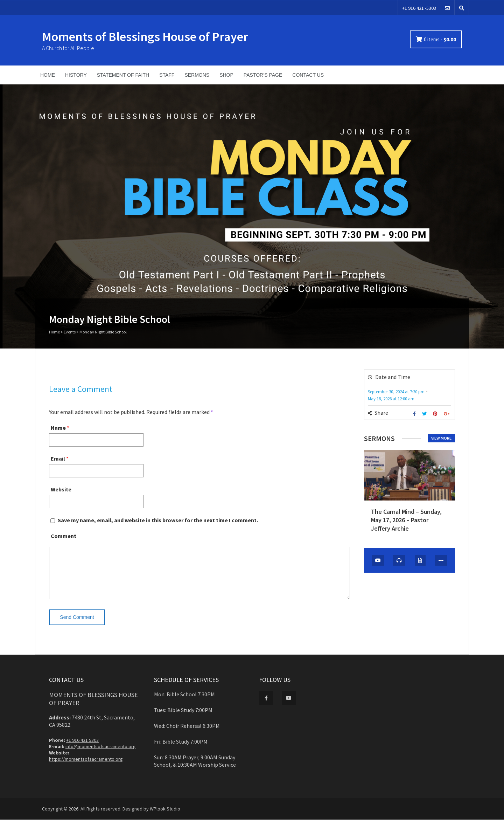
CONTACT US (308, 75)
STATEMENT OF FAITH (123, 75)
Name (58, 428)
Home (54, 332)
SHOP (226, 75)
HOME (48, 75)
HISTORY (76, 75)
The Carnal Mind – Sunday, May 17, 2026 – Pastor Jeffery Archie (406, 520)
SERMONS (197, 75)
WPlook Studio (165, 817)
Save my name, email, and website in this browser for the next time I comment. (158, 520)
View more (441, 438)
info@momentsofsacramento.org (101, 755)
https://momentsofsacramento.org (86, 767)
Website (61, 489)
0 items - (440, 39)
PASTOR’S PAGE (263, 75)
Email (58, 458)
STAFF (167, 75)
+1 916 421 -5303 (419, 8)
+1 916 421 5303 (82, 748)
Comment (64, 536)
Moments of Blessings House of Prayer (145, 37)
